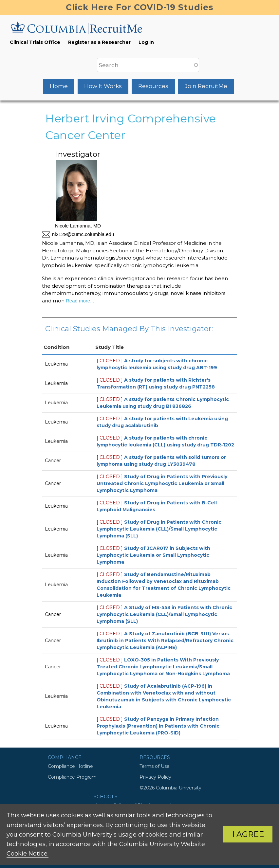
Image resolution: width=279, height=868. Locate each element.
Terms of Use (155, 766)
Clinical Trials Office (35, 42)
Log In (146, 42)
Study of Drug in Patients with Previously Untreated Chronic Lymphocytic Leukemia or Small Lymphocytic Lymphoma (162, 483)
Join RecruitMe (206, 86)
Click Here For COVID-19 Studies (140, 7)
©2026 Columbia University (170, 788)
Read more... (79, 301)
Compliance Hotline (70, 766)
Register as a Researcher (99, 42)
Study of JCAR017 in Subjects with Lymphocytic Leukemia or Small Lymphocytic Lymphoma (153, 555)
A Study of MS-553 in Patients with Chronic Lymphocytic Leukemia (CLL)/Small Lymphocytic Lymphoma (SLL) (164, 614)
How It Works (103, 86)
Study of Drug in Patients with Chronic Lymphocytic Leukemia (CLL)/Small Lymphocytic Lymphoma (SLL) (159, 529)
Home (59, 86)
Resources (153, 86)
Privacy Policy (155, 777)
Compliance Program (72, 777)
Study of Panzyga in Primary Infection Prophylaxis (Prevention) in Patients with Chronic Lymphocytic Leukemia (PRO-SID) (158, 726)
